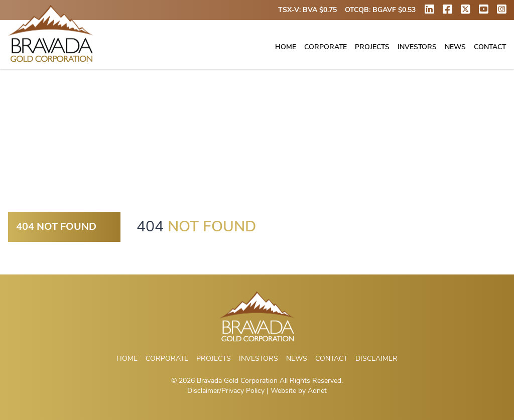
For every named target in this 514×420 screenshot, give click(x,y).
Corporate (326, 47)
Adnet (317, 391)
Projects (372, 47)
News (455, 47)
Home (286, 47)
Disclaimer (376, 359)
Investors (417, 47)
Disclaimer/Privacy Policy (226, 391)
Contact (490, 47)
